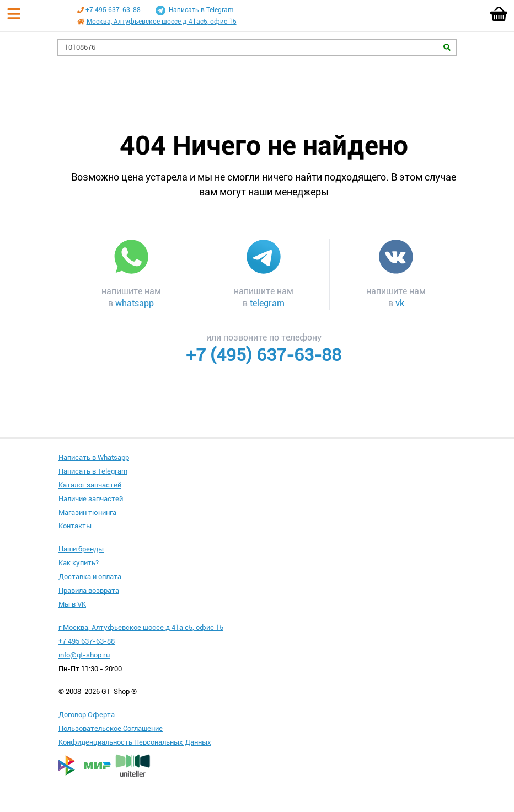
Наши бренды (81, 549)
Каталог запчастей (90, 485)
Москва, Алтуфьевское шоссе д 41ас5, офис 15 (162, 22)
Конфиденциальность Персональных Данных (135, 742)
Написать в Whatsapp (94, 457)
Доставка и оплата (90, 577)
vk (400, 303)
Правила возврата (89, 590)
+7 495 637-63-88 (113, 10)
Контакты (75, 526)
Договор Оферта (87, 715)
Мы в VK (72, 604)
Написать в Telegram (194, 10)
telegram (267, 303)
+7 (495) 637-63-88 (264, 355)
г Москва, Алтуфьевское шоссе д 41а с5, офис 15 (141, 627)
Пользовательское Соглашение (111, 728)
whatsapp (135, 303)
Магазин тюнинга (87, 513)
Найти (447, 47)
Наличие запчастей (91, 499)
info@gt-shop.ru (84, 655)
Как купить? (79, 563)
